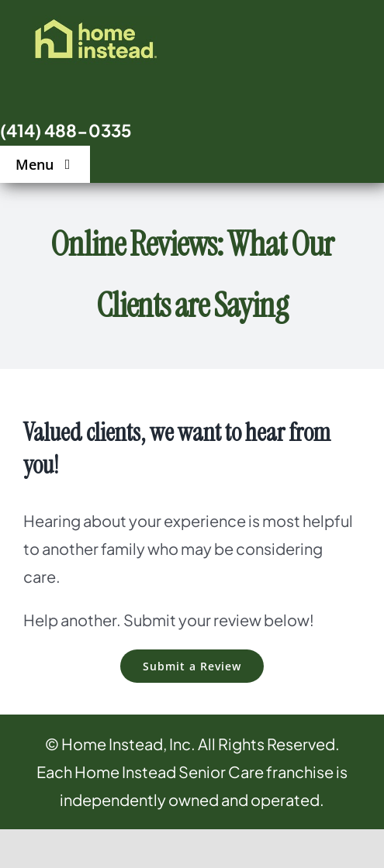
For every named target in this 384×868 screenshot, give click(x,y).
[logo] (96, 23)
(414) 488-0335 (66, 130)
